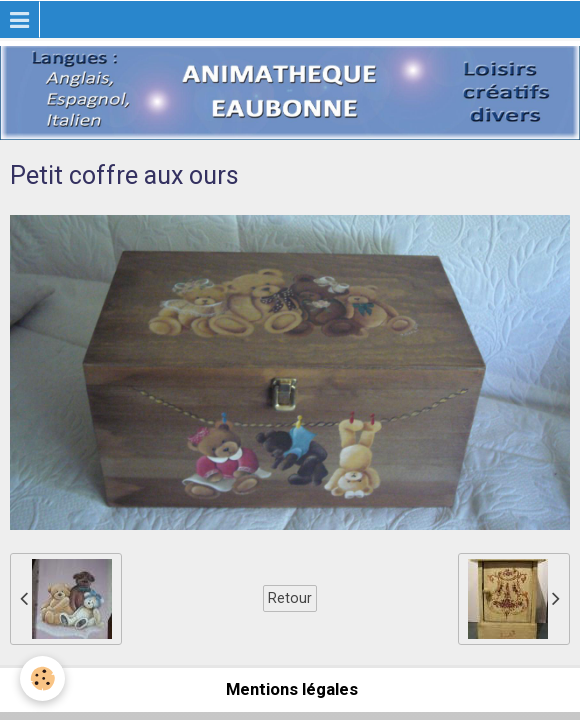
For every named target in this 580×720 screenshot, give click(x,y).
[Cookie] (42, 678)
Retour (290, 598)
